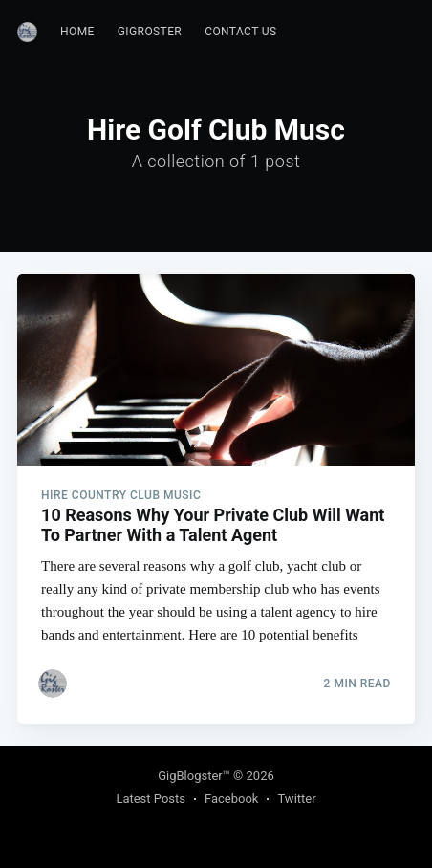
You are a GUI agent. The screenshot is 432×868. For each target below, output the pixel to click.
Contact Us (240, 32)
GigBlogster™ (194, 776)
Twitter (296, 799)
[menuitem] (77, 32)
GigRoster (150, 32)
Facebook (231, 799)
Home (77, 32)
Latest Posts (151, 799)
